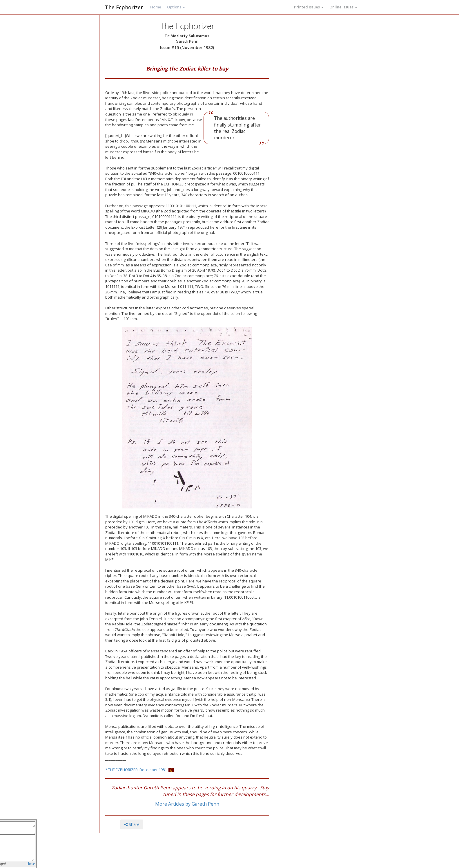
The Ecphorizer (124, 7)
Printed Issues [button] (309, 7)
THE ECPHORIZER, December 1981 (137, 770)
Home (156, 7)
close (31, 864)
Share (132, 824)
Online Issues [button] (343, 7)
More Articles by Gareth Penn (187, 804)
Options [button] (176, 7)
